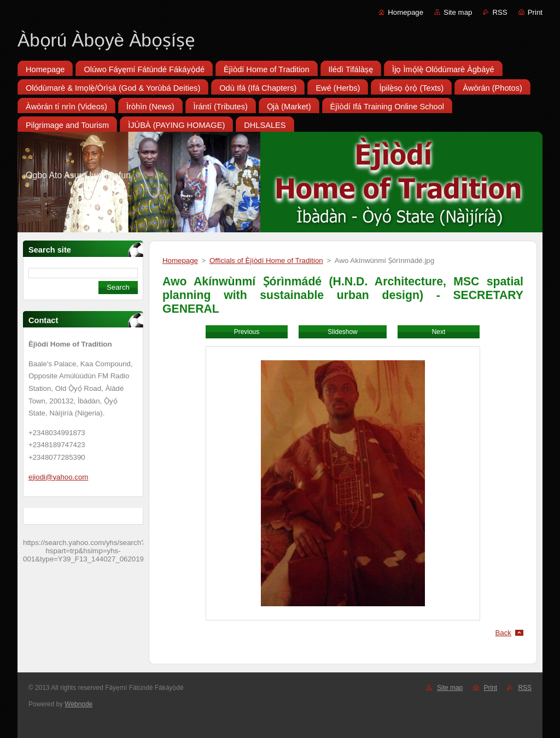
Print (535, 12)
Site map (458, 12)
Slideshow (342, 332)
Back (504, 633)
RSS (500, 12)
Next (439, 332)
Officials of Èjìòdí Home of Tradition (266, 260)
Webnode (78, 704)
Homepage (406, 12)
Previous (247, 332)
